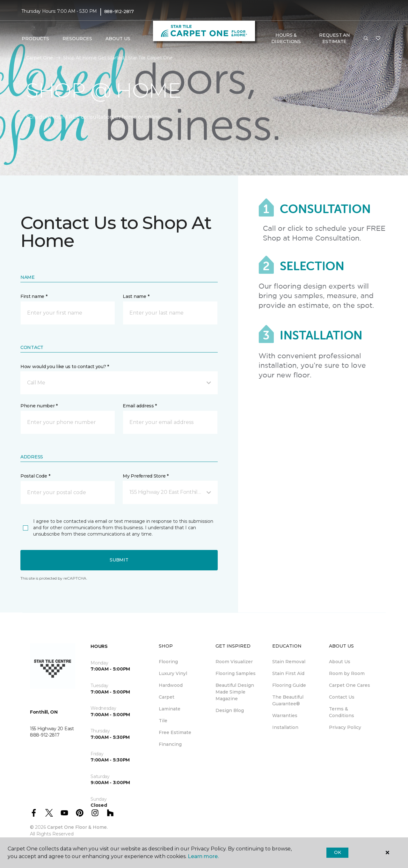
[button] (366, 39)
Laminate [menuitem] (170, 709)
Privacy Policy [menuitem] (345, 727)
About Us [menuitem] (340, 662)
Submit (119, 560)
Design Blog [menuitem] (230, 710)
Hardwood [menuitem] (171, 685)
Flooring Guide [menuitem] (289, 685)
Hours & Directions (286, 38)
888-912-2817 (119, 11)
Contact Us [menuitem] (342, 697)
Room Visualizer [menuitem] (234, 662)
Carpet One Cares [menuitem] (350, 685)
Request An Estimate (334, 38)
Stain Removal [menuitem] (289, 662)
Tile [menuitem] (163, 721)
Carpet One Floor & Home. (77, 827)
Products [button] (35, 39)
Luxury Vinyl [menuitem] (173, 673)
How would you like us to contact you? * (65, 367)
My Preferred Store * (146, 476)
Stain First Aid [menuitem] (288, 673)
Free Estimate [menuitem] (175, 732)
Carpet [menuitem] (167, 697)
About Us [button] (118, 39)
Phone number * (39, 406)
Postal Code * (35, 476)
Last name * (136, 296)
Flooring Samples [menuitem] (236, 673)
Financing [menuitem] (170, 744)
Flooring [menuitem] (168, 662)
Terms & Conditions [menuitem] (342, 712)
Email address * (140, 406)
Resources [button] (77, 39)
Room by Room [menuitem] (347, 673)
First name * (34, 296)
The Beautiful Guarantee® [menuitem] (288, 700)
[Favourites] (378, 39)
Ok (337, 852)
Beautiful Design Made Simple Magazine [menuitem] (235, 692)
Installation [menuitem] (285, 727)
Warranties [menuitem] (285, 716)
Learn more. (203, 856)
